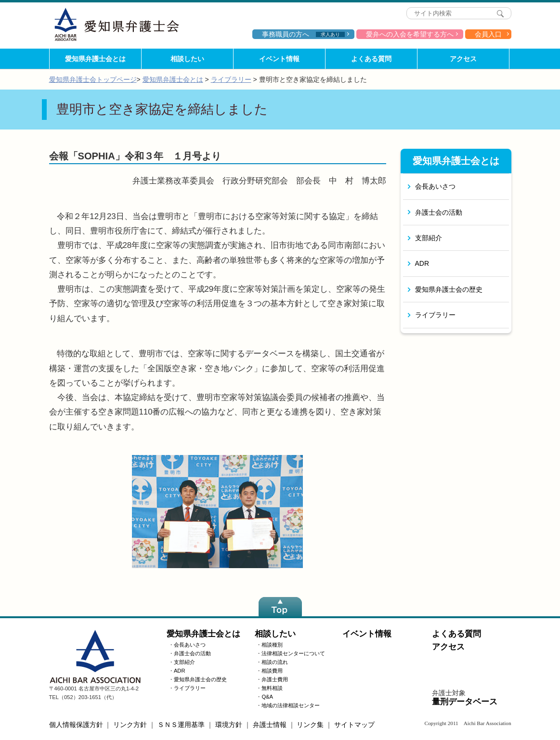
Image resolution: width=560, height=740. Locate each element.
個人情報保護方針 (76, 725)
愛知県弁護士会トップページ (93, 79)
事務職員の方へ (303, 34)
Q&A (267, 697)
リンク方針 (130, 725)
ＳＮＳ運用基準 (181, 725)
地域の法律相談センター (291, 705)
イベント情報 (279, 59)
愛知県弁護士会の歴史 (449, 289)
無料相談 (272, 688)
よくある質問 (371, 59)
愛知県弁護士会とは (95, 59)
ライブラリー (231, 79)
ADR (422, 263)
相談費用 (272, 671)
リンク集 (310, 725)
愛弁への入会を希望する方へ (410, 34)
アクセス (463, 59)
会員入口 (488, 34)
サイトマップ (354, 725)
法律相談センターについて (293, 653)
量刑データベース (465, 702)
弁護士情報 (270, 725)
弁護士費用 (275, 679)
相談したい (187, 59)
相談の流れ (275, 662)
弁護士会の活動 (439, 212)
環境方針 (229, 725)
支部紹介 (429, 238)
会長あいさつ (435, 186)
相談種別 (272, 645)
